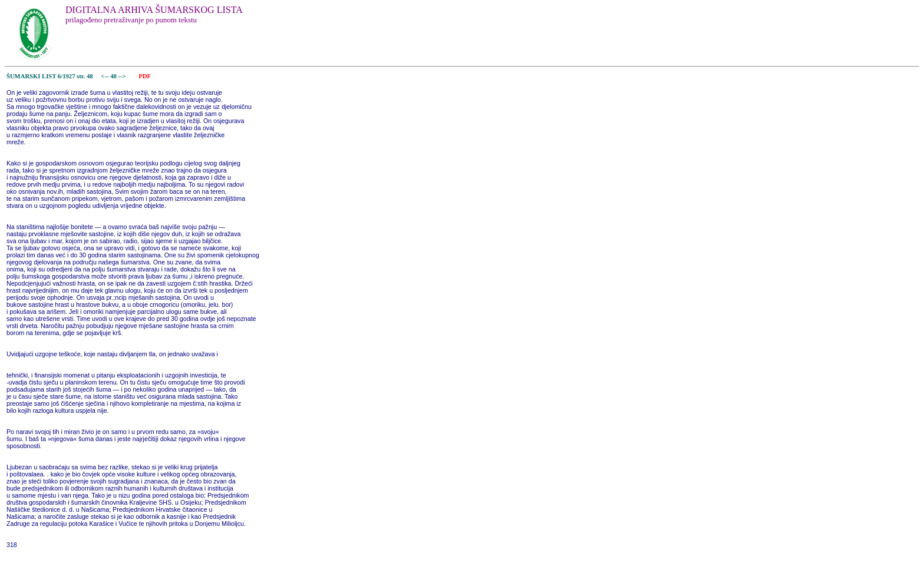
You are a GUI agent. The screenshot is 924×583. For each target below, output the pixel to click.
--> (123, 76)
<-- (105, 76)
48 (114, 76)
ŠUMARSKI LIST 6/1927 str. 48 (50, 76)
